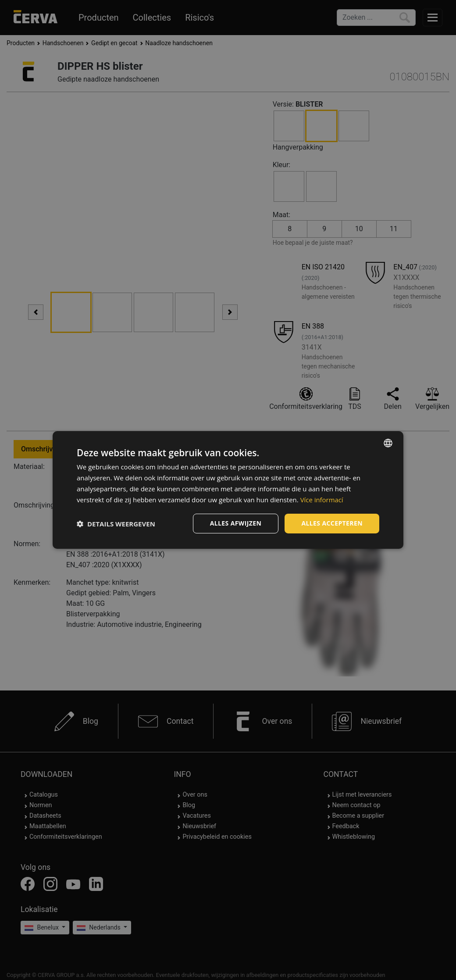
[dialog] (228, 490)
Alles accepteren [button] (332, 523)
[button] (116, 524)
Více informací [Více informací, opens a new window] (322, 500)
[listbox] (388, 443)
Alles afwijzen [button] (236, 523)
